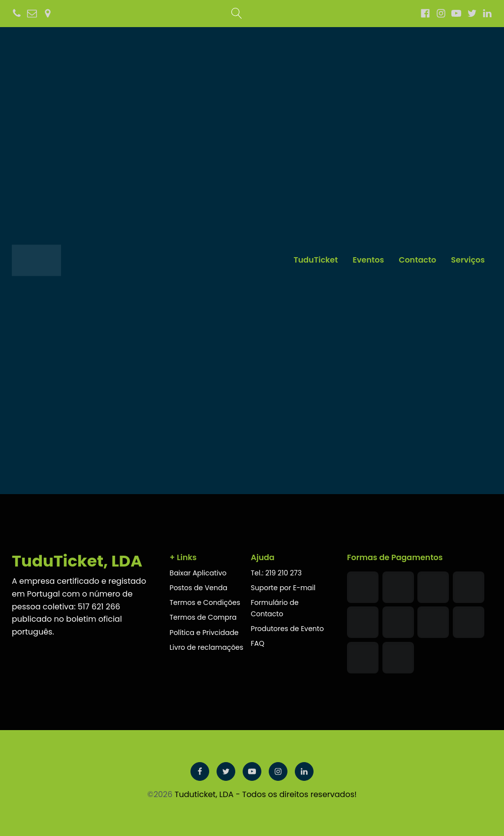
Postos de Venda (199, 588)
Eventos (368, 260)
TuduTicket (315, 260)
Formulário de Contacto (275, 608)
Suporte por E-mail (283, 588)
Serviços (468, 260)
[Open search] (237, 13)
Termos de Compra (203, 617)
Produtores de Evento (287, 629)
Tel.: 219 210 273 (276, 573)
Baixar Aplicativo (198, 573)
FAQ (258, 643)
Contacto (417, 260)
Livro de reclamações (208, 647)
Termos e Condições (205, 602)
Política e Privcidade (205, 633)
